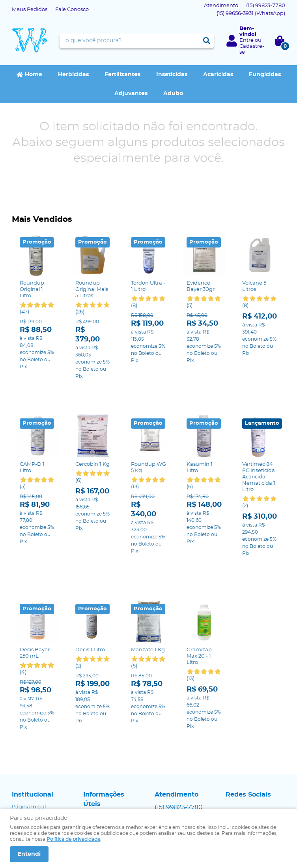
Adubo (173, 94)
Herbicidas (73, 75)
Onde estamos (31, 758)
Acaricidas (218, 75)
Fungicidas (265, 75)
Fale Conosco (72, 10)
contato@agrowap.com (185, 766)
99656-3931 (251, 14)
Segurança (97, 752)
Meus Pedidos (30, 10)
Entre (247, 40)
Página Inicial (29, 743)
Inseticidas (172, 75)
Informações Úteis (104, 735)
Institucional (33, 730)
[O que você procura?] (207, 41)
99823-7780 (266, 6)
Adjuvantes (131, 94)
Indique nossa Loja (36, 766)
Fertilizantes (122, 75)
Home (34, 75)
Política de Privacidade (112, 760)
